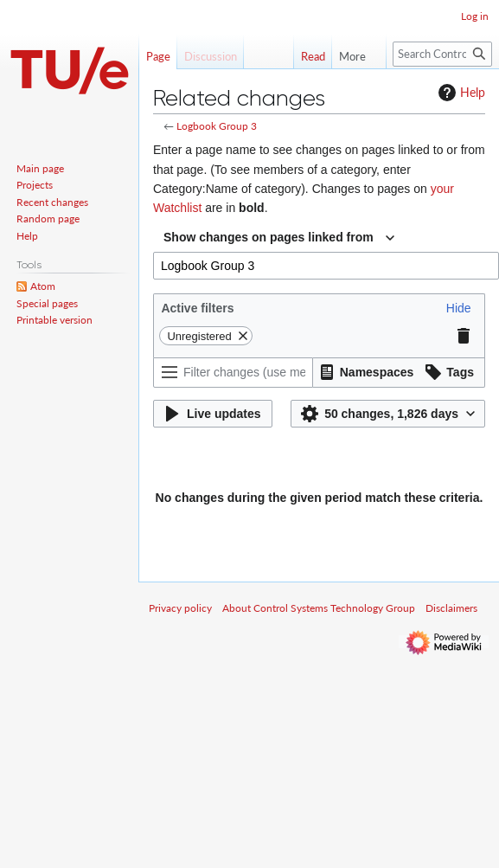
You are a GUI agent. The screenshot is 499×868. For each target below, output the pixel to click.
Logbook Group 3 (217, 126)
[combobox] (279, 238)
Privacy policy (180, 608)
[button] (459, 308)
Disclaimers (451, 608)
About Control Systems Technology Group (319, 608)
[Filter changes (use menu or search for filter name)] (233, 373)
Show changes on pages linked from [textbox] (269, 237)
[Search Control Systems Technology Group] (442, 54)
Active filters (197, 308)
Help (460, 93)
